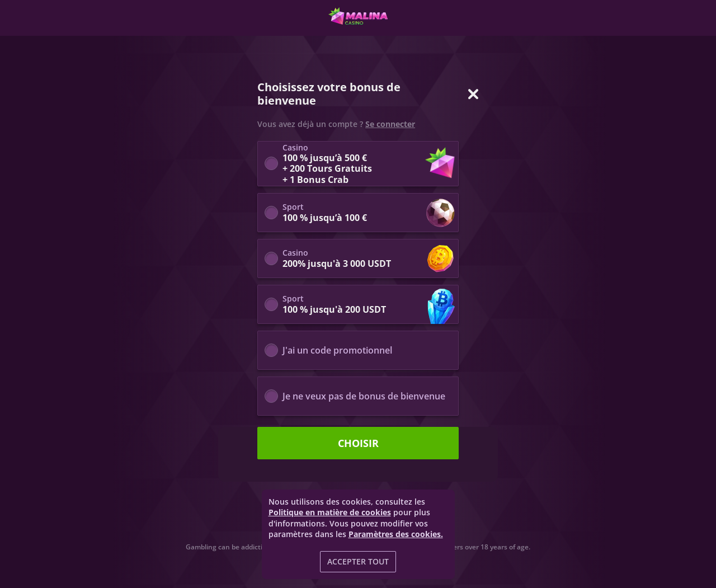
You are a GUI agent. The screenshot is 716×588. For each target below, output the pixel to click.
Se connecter (390, 124)
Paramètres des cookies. (396, 534)
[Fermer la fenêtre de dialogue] (473, 94)
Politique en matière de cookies (330, 512)
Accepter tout (358, 561)
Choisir (358, 443)
